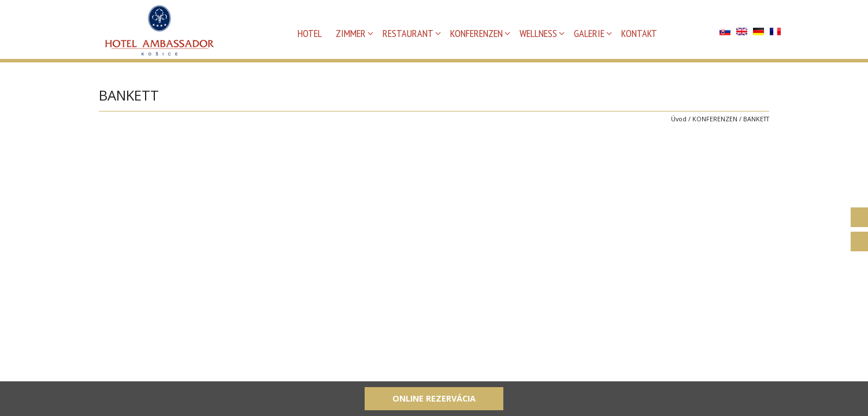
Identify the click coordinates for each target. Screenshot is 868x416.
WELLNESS (538, 33)
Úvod (679, 119)
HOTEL (310, 33)
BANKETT (756, 119)
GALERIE (589, 33)
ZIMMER (351, 33)
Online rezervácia (434, 398)
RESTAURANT (408, 33)
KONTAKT (639, 33)
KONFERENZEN (476, 33)
